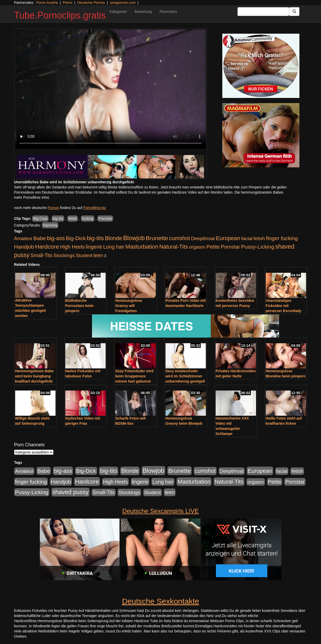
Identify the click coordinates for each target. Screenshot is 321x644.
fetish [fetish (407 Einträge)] (259, 238)
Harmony (50, 225)
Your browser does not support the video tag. (111, 89)
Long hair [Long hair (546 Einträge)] (114, 247)
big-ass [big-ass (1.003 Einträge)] (56, 238)
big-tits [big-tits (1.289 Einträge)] (95, 238)
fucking (88, 219)
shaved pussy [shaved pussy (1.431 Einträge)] (71, 492)
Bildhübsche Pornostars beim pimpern (79, 306)
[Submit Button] (294, 12)
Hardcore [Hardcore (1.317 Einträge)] (47, 247)
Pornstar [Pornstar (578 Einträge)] (230, 247)
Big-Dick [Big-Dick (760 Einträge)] (76, 238)
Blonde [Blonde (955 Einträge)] (113, 238)
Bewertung (143, 12)
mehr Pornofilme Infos (32, 197)
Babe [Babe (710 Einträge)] (40, 238)
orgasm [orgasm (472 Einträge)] (197, 247)
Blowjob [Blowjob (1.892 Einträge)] (134, 238)
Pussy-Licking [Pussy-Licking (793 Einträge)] (258, 247)
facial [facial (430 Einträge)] (247, 238)
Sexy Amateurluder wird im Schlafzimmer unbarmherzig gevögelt (185, 376)
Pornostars (168, 12)
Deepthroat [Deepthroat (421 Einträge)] (203, 238)
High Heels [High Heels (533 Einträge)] (72, 247)
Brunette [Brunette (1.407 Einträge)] (157, 238)
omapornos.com (123, 3)
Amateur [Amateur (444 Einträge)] (23, 238)
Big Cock (40, 219)
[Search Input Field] (263, 12)
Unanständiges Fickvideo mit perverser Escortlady (284, 306)
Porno (67, 3)
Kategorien (118, 12)
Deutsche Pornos (91, 3)
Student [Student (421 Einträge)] (84, 255)
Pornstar (105, 219)
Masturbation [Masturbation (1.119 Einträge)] (142, 247)
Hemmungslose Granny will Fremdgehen (129, 306)
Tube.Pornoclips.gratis (60, 15)
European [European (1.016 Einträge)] (228, 238)
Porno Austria (47, 3)
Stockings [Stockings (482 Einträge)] (64, 255)
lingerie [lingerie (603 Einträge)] (94, 247)
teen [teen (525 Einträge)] (98, 255)
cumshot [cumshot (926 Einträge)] (180, 238)
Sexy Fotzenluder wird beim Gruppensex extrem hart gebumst (135, 376)
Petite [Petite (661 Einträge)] (213, 247)
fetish (73, 219)
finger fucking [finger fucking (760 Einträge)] (282, 238)
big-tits (58, 219)
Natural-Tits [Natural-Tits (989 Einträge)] (174, 247)
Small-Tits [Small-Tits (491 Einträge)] (42, 255)
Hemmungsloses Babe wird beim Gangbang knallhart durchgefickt (34, 376)
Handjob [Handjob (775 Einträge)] (24, 247)
